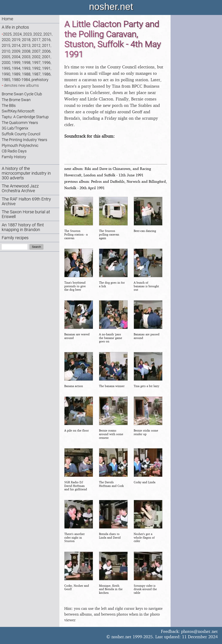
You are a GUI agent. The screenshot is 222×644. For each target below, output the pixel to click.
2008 (26, 51)
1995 (6, 68)
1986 (46, 74)
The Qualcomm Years (20, 123)
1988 (26, 74)
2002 (36, 57)
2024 (17, 34)
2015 (6, 45)
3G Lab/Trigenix (15, 128)
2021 (48, 34)
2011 (46, 45)
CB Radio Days (14, 151)
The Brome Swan (16, 100)
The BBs (9, 105)
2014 (16, 45)
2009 (16, 51)
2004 (16, 57)
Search (36, 247)
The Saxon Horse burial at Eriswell (26, 214)
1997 (36, 63)
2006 (46, 51)
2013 (26, 45)
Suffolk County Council (21, 134)
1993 (26, 68)
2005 (6, 57)
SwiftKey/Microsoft (18, 111)
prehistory (40, 80)
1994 (16, 68)
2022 (37, 34)
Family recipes (15, 238)
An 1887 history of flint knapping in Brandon (23, 227)
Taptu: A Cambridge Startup (25, 117)
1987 (36, 74)
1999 (16, 63)
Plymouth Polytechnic (20, 145)
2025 (7, 34)
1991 (46, 68)
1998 (26, 63)
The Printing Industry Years (24, 140)
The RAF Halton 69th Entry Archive (26, 201)
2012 (36, 45)
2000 (6, 63)
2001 (46, 57)
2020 (6, 40)
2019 (16, 40)
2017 (36, 40)
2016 (46, 40)
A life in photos (15, 27)
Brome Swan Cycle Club (22, 94)
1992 (36, 68)
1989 (16, 74)
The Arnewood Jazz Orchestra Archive (20, 188)
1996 (46, 63)
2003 (26, 57)
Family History (14, 157)
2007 (36, 51)
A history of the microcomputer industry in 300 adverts (26, 173)
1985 (6, 80)
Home (7, 19)
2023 (27, 34)
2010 (6, 51)
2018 (26, 40)
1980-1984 (21, 80)
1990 (6, 74)
